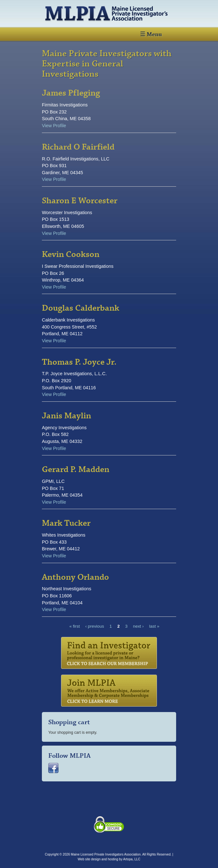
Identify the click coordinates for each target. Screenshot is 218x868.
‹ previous (95, 626)
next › (138, 626)
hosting (113, 859)
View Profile (54, 126)
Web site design (89, 859)
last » (154, 626)
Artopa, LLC (132, 859)
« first (75, 626)
